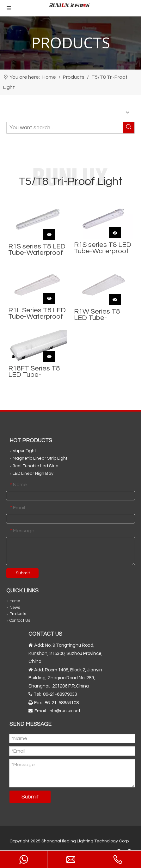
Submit (23, 573)
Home (15, 601)
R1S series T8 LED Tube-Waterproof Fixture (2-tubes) (103, 248)
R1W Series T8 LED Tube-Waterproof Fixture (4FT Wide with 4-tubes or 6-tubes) (101, 315)
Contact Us (20, 620)
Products (18, 614)
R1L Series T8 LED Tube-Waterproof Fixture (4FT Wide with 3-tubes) (37, 314)
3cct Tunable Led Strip (35, 466)
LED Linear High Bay (33, 474)
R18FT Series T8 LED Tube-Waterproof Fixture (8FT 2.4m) (36, 372)
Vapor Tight (24, 451)
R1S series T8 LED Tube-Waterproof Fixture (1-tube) (37, 250)
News (15, 608)
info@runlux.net (64, 711)
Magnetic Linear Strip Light (40, 458)
